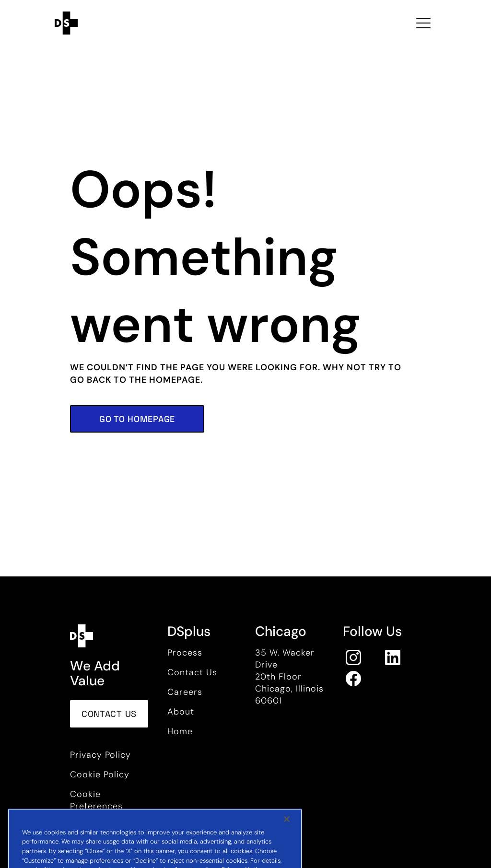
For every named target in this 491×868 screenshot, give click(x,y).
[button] (137, 419)
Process (185, 653)
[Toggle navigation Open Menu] (423, 23)
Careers (185, 692)
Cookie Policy (100, 774)
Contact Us (192, 672)
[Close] (287, 831)
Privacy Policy (100, 755)
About (181, 712)
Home (180, 731)
